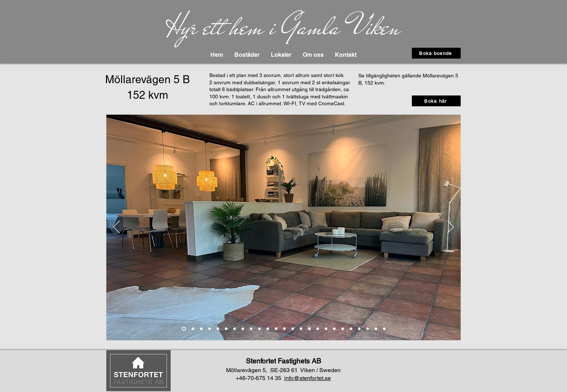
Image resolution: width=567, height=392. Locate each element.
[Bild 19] (359, 329)
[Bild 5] (259, 329)
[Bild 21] (376, 329)
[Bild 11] (293, 329)
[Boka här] (436, 101)
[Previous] (116, 227)
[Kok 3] (235, 329)
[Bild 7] (243, 329)
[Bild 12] (301, 329)
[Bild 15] (334, 329)
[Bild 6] (268, 329)
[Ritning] (384, 329)
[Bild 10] (284, 329)
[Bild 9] (276, 329)
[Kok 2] (226, 329)
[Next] (451, 227)
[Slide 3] (201, 329)
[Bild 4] (210, 329)
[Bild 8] (251, 329)
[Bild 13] (309, 329)
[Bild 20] (368, 329)
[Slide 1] (184, 329)
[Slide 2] (193, 329)
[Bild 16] (326, 329)
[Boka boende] (436, 53)
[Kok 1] (218, 329)
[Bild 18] (351, 329)
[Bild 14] (318, 329)
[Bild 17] (343, 329)
